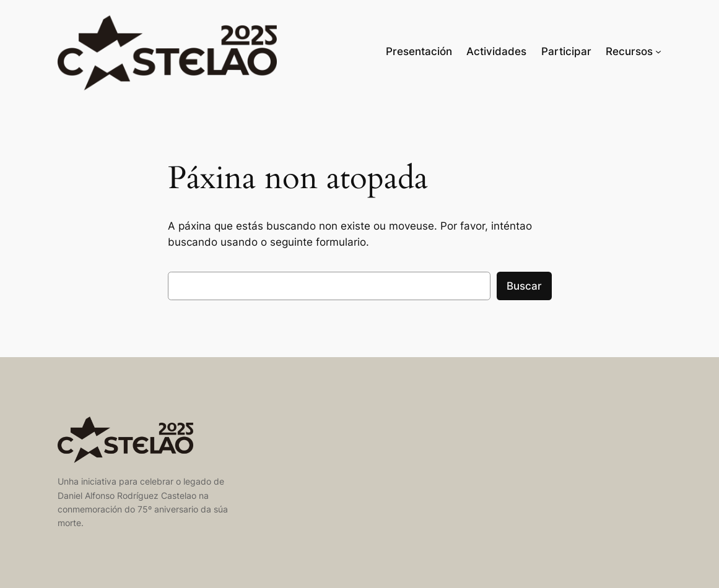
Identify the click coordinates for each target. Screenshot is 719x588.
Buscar (524, 286)
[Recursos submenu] (658, 51)
